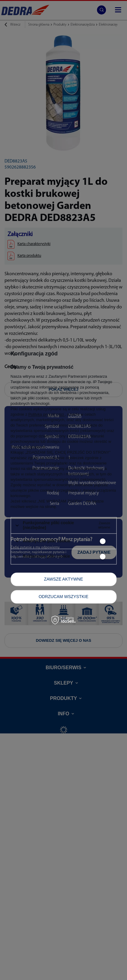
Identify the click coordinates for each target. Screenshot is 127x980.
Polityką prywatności (46, 415)
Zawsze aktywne (63, 579)
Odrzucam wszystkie (64, 597)
